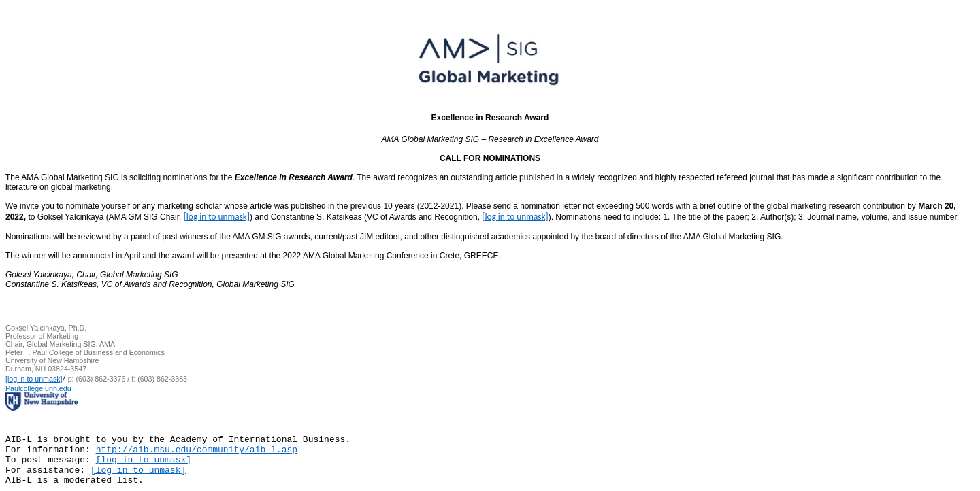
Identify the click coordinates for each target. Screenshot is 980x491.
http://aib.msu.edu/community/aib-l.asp (197, 450)
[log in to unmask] (217, 217)
